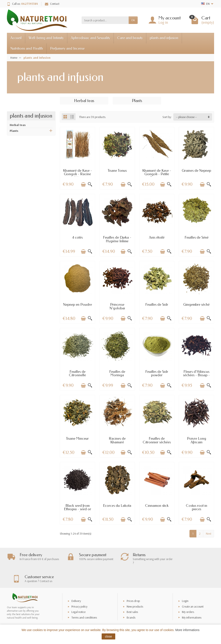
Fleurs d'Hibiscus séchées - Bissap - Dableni (196, 375)
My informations (192, 600)
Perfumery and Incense (67, 48)
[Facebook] (203, 623)
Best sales (132, 595)
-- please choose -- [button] (186, 117)
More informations (187, 630)
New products (135, 590)
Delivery (76, 584)
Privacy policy (79, 590)
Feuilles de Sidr (157, 305)
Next (209, 534)
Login (185, 584)
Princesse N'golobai (117, 306)
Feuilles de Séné (197, 237)
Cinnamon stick (157, 506)
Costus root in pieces (197, 507)
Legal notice (78, 595)
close (108, 636)
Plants (14, 131)
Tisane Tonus (117, 171)
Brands (131, 600)
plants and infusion (164, 38)
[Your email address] (101, 617)
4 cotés (77, 237)
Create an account (193, 590)
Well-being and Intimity (46, 38)
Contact (52, 4)
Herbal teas (18, 125)
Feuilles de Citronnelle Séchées (77, 375)
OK (133, 20)
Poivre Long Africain (197, 440)
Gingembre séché (196, 305)
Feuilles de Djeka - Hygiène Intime (117, 239)
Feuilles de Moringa (117, 373)
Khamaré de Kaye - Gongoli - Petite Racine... (157, 174)
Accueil (16, 38)
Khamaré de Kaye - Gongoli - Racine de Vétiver (77, 174)
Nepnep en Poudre (77, 305)
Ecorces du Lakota (117, 506)
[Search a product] (105, 20)
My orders (188, 595)
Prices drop (133, 584)
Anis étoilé (157, 237)
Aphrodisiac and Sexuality (90, 38)
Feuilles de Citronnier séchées (157, 440)
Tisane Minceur (77, 439)
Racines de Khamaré (117, 440)
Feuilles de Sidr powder (157, 373)
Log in (163, 22)
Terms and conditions (84, 600)
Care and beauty (130, 38)
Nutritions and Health (27, 48)
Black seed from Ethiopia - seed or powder (77, 509)
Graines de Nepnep (196, 171)
